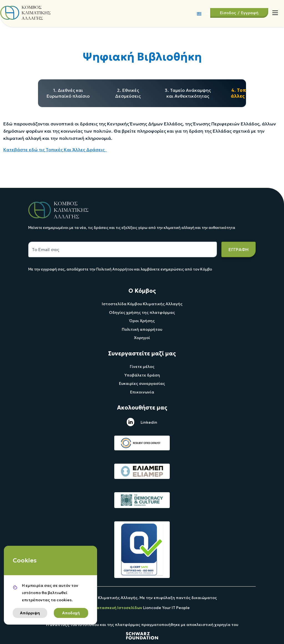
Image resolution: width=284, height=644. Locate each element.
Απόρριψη (30, 613)
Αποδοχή (71, 613)
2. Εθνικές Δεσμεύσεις (128, 93)
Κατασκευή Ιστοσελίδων (119, 608)
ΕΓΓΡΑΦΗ (239, 249)
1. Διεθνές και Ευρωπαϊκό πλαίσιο (68, 93)
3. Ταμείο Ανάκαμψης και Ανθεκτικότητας (188, 93)
